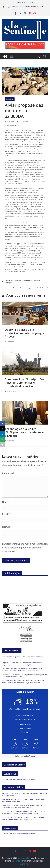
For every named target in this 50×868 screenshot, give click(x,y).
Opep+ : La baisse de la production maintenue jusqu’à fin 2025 (25, 333)
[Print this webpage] (3, 445)
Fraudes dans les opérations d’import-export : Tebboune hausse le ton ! (27, 8)
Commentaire (10, 473)
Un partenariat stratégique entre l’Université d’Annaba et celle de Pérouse (22, 806)
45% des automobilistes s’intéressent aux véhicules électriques (21, 282)
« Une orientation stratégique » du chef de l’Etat (30, 288)
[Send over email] (3, 439)
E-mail (6, 514)
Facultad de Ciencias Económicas (14, 793)
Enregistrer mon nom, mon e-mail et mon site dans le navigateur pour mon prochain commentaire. (25, 548)
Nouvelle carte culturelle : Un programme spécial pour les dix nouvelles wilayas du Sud (23, 818)
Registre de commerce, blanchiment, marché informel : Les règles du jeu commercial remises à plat (24, 664)
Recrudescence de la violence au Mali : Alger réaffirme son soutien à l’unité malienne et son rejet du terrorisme (23, 682)
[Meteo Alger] (25, 740)
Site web (6, 527)
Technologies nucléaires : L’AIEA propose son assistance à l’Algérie (24, 432)
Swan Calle (6, 799)
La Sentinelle (23, 122)
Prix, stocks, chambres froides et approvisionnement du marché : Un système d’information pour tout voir (22, 670)
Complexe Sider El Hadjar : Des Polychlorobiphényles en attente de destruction (24, 383)
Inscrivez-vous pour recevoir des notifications (18, 779)
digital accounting (8, 805)
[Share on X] (3, 429)
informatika (6, 811)
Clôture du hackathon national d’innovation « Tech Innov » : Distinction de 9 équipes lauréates (24, 812)
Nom (6, 502)
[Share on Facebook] (3, 423)
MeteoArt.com (30, 756)
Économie (10, 99)
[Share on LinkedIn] (3, 434)
